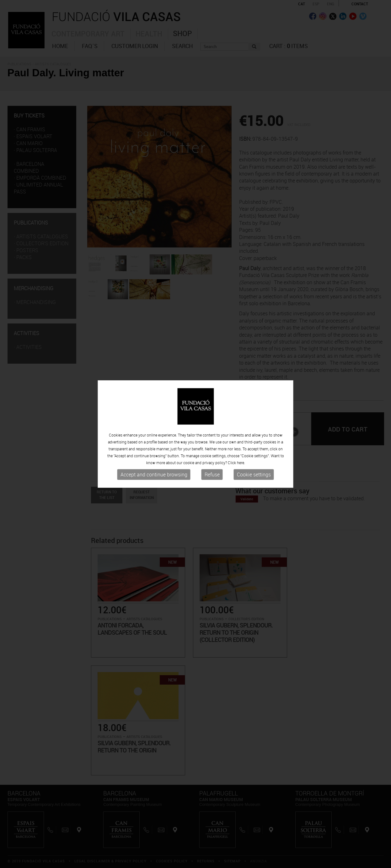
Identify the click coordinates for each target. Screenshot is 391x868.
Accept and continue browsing (154, 475)
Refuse (212, 475)
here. (241, 463)
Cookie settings (254, 475)
